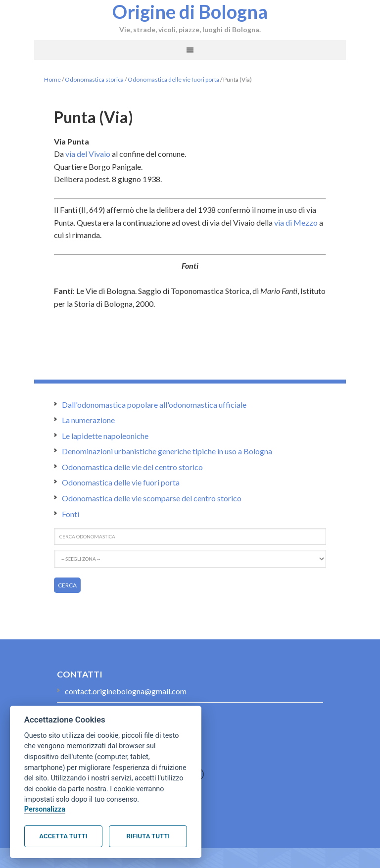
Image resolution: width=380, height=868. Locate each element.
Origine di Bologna (190, 11)
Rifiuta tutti (148, 836)
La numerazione (88, 420)
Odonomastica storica (94, 79)
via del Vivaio (88, 154)
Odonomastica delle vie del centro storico (132, 467)
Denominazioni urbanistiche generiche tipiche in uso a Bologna (167, 451)
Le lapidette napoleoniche (105, 436)
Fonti (71, 514)
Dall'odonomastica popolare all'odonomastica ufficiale (154, 405)
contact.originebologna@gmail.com (126, 691)
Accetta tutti (63, 836)
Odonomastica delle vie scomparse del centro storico (152, 498)
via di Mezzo (296, 222)
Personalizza (45, 809)
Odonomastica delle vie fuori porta (173, 79)
